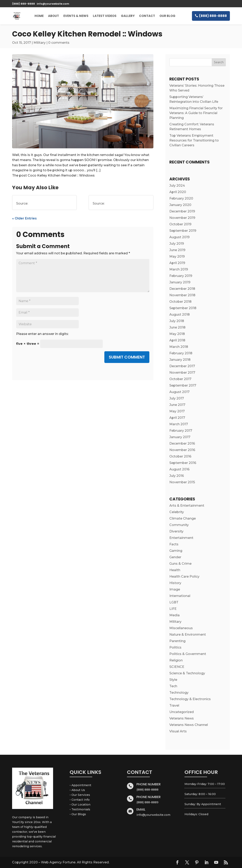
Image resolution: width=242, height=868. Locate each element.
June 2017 (177, 405)
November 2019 (182, 218)
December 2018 (182, 289)
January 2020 (180, 205)
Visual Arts (178, 731)
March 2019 (179, 269)
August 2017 (179, 392)
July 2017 (177, 398)
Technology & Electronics (190, 699)
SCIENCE (177, 667)
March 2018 (179, 347)
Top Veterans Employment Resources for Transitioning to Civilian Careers (194, 140)
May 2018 (177, 334)
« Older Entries (24, 218)
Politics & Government (188, 654)
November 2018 (182, 295)
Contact (147, 16)
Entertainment (181, 538)
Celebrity (177, 512)
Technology (179, 693)
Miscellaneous (181, 628)
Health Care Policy (184, 576)
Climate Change (183, 518)
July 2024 (177, 186)
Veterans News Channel (189, 725)
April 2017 (177, 418)
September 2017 (183, 385)
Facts (174, 544)
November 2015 (182, 482)
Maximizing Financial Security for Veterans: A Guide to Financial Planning (196, 113)
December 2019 (182, 211)
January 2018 (180, 360)
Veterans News (182, 718)
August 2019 (179, 237)
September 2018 (183, 308)
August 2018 (180, 314)
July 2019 (177, 244)
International (180, 596)
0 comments (59, 43)
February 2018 (181, 353)
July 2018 (177, 321)
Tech (173, 686)
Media (174, 615)
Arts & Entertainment (187, 506)
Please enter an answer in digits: (42, 334)
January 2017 (180, 437)
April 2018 (177, 340)
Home (39, 16)
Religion (176, 660)
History (175, 583)
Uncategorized (182, 712)
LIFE (173, 609)
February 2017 (181, 431)
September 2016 (183, 463)
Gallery (128, 16)
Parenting (177, 641)
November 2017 (182, 373)
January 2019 (180, 282)
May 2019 (177, 256)
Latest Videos (105, 16)
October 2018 (180, 302)
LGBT (174, 602)
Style (173, 680)
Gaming (176, 551)
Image (175, 589)
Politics (175, 647)
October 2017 (180, 379)
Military (40, 43)
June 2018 (177, 327)
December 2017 (182, 366)
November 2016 (182, 450)
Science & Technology (187, 673)
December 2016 (182, 443)
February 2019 (181, 276)
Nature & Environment (188, 635)
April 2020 (178, 192)
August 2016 (179, 469)
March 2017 (179, 424)
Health (175, 570)
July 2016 (177, 476)
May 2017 (177, 411)
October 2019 (180, 224)
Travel (174, 705)
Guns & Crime (180, 564)
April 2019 (177, 263)
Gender (175, 557)
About (53, 16)
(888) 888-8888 (213, 16)
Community (179, 525)
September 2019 (183, 231)
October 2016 (180, 456)
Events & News (76, 16)
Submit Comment (127, 357)
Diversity (176, 531)
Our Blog (167, 16)
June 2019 (177, 250)
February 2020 (181, 198)
